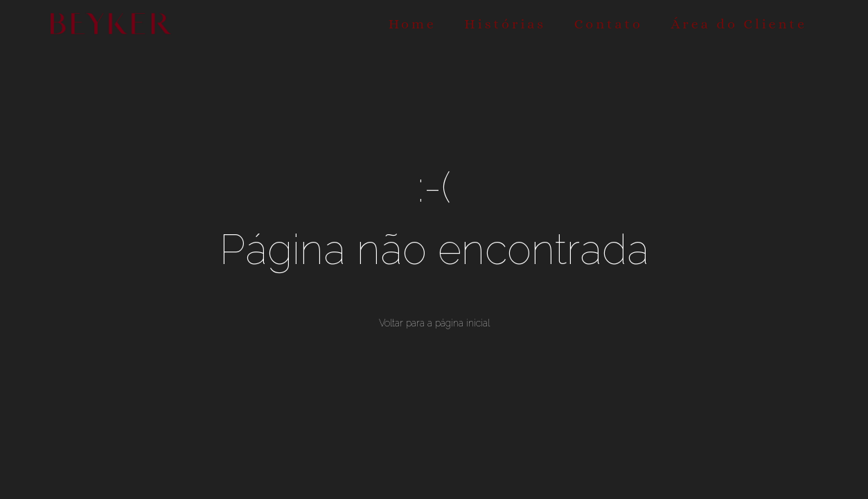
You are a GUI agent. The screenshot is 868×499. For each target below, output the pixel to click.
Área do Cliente (739, 24)
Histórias (505, 24)
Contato (609, 24)
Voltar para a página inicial (434, 323)
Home (413, 24)
